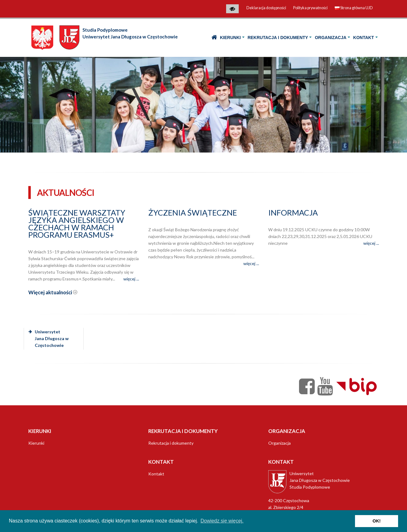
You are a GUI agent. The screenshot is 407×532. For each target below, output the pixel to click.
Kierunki (230, 38)
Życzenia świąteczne (193, 212)
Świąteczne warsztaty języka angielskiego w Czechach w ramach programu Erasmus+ (77, 224)
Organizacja (331, 38)
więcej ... (131, 279)
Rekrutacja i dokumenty (278, 38)
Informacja (293, 212)
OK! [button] (377, 521)
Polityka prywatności (310, 8)
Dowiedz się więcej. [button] (222, 521)
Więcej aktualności (53, 292)
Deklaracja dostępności (266, 8)
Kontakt (363, 38)
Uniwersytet (49, 338)
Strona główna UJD (354, 8)
